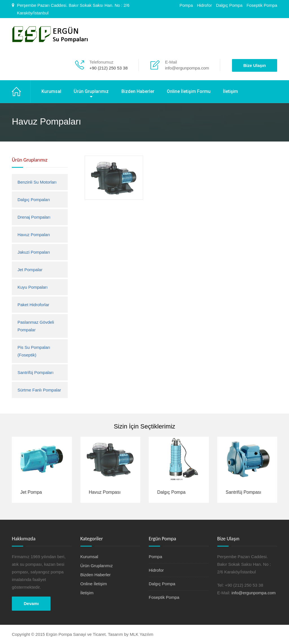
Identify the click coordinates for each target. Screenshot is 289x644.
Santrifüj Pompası (244, 492)
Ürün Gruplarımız (91, 91)
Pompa (186, 5)
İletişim (230, 91)
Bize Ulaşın (255, 65)
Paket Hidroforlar (33, 305)
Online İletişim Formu (189, 91)
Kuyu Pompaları (33, 287)
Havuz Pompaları (34, 235)
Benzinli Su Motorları (37, 182)
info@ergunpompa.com (187, 68)
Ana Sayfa (21, 92)
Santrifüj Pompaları (36, 372)
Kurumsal (51, 91)
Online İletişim (94, 584)
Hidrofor (204, 5)
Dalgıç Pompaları (34, 200)
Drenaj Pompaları (34, 217)
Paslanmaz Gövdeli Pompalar (36, 326)
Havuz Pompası (105, 492)
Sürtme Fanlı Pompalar (39, 390)
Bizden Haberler (138, 91)
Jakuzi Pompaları (34, 252)
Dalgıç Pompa (229, 5)
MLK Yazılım (142, 634)
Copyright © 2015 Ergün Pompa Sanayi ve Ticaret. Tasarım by (71, 634)
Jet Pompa (31, 492)
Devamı (31, 603)
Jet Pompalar (30, 270)
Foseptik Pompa (262, 5)
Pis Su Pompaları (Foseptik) (34, 351)
